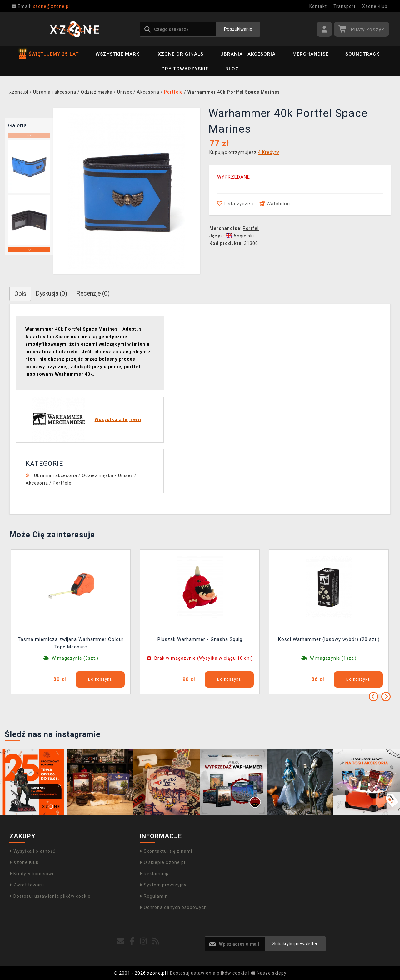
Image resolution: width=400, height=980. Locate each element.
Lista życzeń (235, 204)
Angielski (240, 236)
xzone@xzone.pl (41, 6)
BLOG (232, 69)
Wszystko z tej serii (118, 419)
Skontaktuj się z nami (166, 851)
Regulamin (154, 896)
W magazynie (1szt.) (333, 658)
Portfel (251, 228)
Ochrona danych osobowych (173, 907)
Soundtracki (363, 54)
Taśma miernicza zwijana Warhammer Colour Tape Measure (71, 643)
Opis (20, 294)
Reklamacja (155, 874)
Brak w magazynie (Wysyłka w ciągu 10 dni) (204, 658)
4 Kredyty (269, 152)
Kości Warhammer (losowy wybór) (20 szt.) (329, 639)
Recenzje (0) (93, 293)
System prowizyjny (163, 885)
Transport (345, 6)
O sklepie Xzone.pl (162, 862)
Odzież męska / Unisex (107, 475)
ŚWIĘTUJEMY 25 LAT (49, 54)
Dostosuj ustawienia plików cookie (50, 896)
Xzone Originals (181, 54)
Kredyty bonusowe (32, 874)
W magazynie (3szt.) (75, 658)
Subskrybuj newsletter (295, 944)
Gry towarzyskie (185, 69)
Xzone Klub (375, 6)
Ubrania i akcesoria (248, 54)
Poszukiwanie (238, 29)
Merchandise (310, 54)
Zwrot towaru (27, 885)
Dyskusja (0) (51, 293)
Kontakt (318, 6)
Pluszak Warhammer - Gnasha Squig (200, 639)
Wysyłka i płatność (32, 851)
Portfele (62, 483)
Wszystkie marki (118, 54)
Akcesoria (37, 483)
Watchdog (275, 204)
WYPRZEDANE (234, 177)
